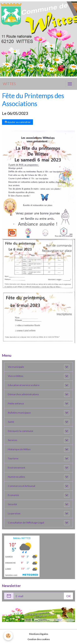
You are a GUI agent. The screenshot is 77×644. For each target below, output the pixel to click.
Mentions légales (39, 634)
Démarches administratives (23, 394)
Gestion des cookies (39, 639)
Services (13, 440)
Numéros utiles (16, 477)
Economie (13, 495)
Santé (11, 422)
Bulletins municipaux (19, 413)
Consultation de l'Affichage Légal (26, 523)
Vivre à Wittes (16, 376)
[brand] (9, 84)
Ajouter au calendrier (18, 122)
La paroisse (14, 513)
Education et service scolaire (24, 385)
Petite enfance (16, 403)
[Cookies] (8, 636)
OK (69, 596)
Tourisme (13, 458)
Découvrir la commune (21, 431)
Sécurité (12, 504)
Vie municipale (16, 367)
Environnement (16, 468)
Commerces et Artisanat (22, 486)
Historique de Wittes (19, 449)
